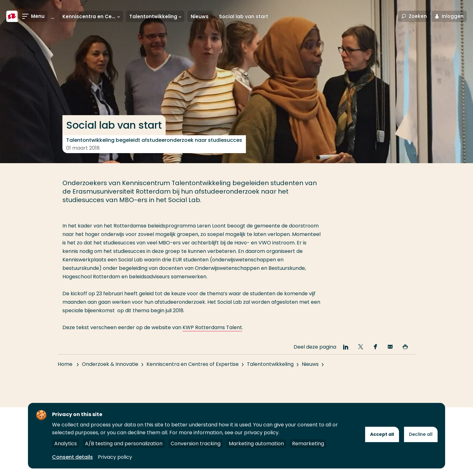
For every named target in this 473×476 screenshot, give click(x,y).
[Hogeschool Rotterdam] (12, 16)
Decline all (421, 434)
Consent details (72, 457)
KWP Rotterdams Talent (212, 327)
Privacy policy (115, 457)
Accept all (382, 434)
